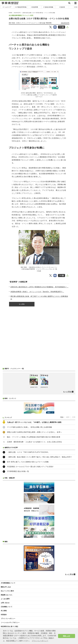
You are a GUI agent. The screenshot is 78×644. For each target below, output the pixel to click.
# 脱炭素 (62, 7)
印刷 (61, 27)
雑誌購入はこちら (7, 595)
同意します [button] (67, 636)
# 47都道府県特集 (21, 7)
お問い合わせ (5, 603)
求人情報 (4, 611)
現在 (62, 417)
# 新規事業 (35, 7)
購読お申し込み (6, 587)
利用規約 (4, 615)
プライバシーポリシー (8, 619)
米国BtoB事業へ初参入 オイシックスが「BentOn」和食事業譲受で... (37, 292)
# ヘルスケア (7, 7)
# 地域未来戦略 (48, 7)
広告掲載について (7, 607)
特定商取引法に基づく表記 (9, 626)
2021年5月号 (17, 13)
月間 (74, 417)
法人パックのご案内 (7, 591)
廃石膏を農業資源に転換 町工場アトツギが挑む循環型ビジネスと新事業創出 (39, 298)
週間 (68, 417)
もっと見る (22, 304)
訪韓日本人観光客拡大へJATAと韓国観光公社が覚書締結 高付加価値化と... (39, 287)
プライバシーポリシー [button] (40, 641)
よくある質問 (5, 599)
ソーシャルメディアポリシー (10, 623)
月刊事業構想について (8, 583)
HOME (10, 13)
